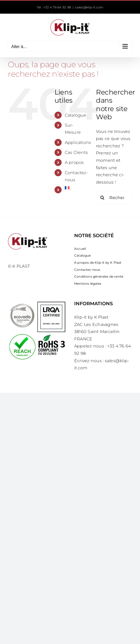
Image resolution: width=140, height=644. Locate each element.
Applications (78, 142)
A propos (74, 162)
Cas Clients (76, 152)
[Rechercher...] (114, 198)
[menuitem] (76, 188)
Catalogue (76, 115)
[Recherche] (103, 198)
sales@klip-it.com (89, 7)
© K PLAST (19, 266)
